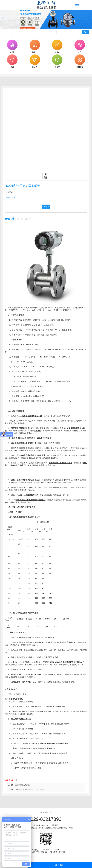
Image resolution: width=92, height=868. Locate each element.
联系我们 (60, 865)
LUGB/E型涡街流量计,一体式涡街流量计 (30, 789)
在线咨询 (46, 207)
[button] (45, 26)
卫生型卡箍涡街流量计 (23, 785)
